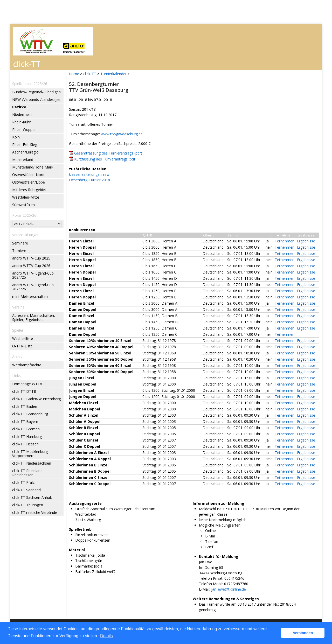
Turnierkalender (113, 74)
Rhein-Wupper (24, 129)
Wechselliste (23, 338)
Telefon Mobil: (211, 584)
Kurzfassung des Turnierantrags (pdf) (105, 159)
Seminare (20, 243)
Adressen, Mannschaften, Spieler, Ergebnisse (34, 317)
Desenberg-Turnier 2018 (89, 180)
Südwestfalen (23, 205)
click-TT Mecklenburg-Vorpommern (31, 454)
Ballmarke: (84, 566)
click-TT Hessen (25, 444)
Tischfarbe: (84, 561)
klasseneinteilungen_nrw (89, 174)
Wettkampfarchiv (26, 365)
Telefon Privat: (211, 578)
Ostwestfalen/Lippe (29, 182)
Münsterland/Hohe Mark (33, 167)
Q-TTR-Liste (22, 346)
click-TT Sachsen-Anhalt (32, 497)
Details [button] (106, 636)
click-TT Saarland (26, 490)
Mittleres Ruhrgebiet (29, 190)
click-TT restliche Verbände (35, 512)
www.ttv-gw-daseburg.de (122, 134)
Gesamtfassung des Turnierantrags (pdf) (108, 153)
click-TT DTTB (24, 391)
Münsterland (23, 160)
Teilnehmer (284, 241)
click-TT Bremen (26, 429)
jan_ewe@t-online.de (229, 589)
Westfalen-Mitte (26, 197)
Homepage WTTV (27, 384)
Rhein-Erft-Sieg (25, 145)
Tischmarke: (85, 555)
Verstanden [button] (303, 633)
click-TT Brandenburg (30, 414)
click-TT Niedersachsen (32, 463)
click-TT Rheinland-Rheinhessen (28, 473)
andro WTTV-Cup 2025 (31, 258)
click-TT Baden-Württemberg (36, 399)
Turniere (19, 251)
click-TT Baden (25, 406)
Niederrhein (22, 114)
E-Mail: (205, 589)
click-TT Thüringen (28, 505)
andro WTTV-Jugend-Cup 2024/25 (33, 275)
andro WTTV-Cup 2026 (31, 266)
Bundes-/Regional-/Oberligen (36, 92)
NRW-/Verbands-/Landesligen (37, 99)
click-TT (90, 74)
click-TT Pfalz (23, 482)
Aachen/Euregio (25, 152)
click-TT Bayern (25, 421)
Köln (16, 137)
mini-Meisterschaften (30, 296)
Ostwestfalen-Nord (28, 175)
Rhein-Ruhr (21, 122)
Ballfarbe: (83, 572)
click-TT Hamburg (27, 436)
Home (74, 74)
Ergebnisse (306, 241)
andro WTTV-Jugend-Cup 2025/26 (33, 287)
